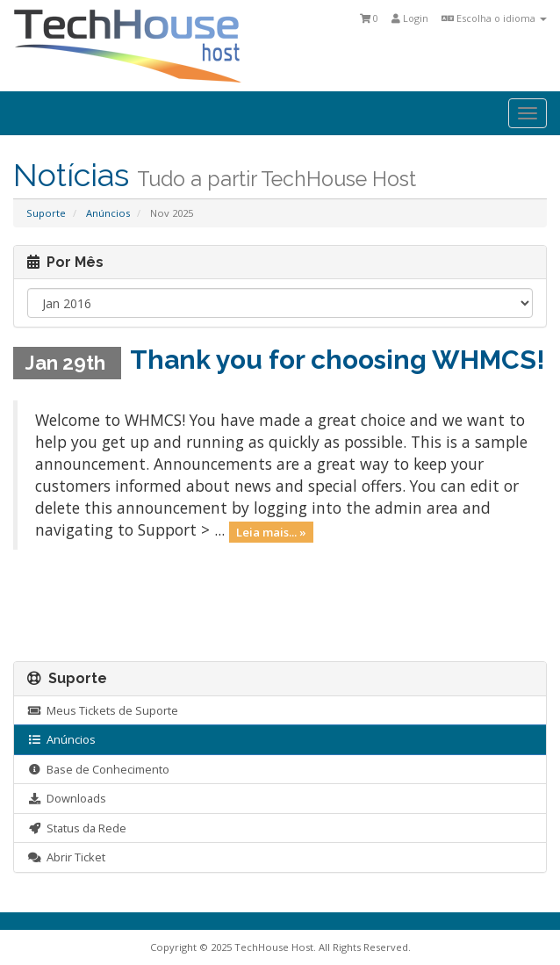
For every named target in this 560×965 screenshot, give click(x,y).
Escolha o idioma (494, 18)
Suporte (46, 213)
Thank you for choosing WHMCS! (337, 360)
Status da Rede (77, 828)
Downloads (67, 798)
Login (410, 18)
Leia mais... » (271, 531)
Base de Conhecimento (98, 769)
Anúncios (108, 213)
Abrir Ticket (66, 857)
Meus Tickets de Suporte (103, 710)
